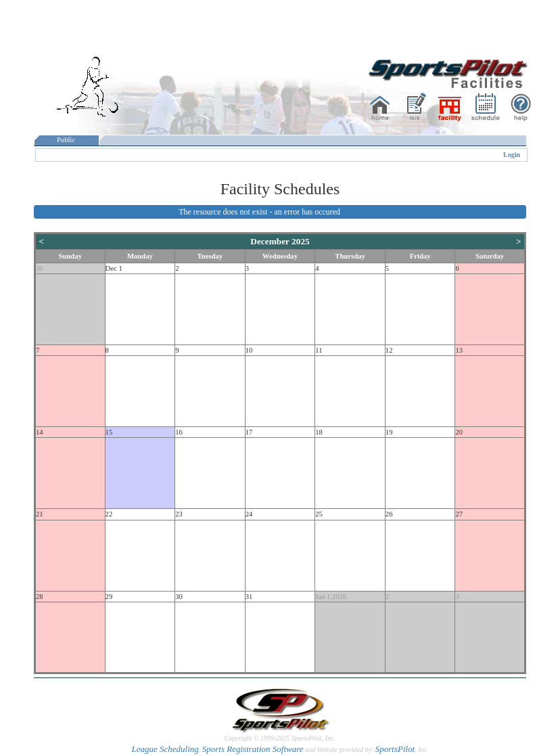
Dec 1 (114, 268)
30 (40, 268)
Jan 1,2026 (331, 597)
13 (459, 350)
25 (319, 514)
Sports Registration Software (253, 749)
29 (109, 597)
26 (389, 514)
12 (389, 350)
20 (459, 432)
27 (459, 514)
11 (319, 350)
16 (179, 432)
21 (40, 514)
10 (249, 350)
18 (319, 432)
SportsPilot (395, 749)
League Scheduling (165, 749)
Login (512, 155)
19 (389, 432)
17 (249, 432)
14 (40, 432)
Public (66, 140)
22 (109, 514)
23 (179, 514)
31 (249, 597)
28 (40, 597)
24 (249, 514)
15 (109, 432)
